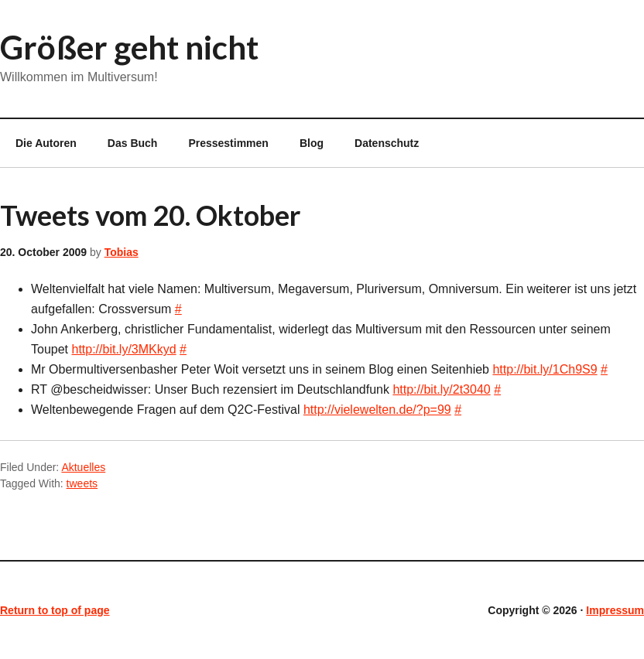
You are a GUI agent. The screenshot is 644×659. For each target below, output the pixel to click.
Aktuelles (83, 467)
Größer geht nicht (129, 47)
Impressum (615, 610)
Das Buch (133, 143)
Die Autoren (38, 143)
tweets (82, 483)
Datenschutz (387, 143)
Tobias (122, 252)
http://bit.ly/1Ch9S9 (545, 369)
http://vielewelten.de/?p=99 (377, 410)
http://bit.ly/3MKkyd (123, 349)
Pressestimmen (228, 143)
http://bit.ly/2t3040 (441, 389)
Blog (312, 143)
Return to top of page (55, 610)
